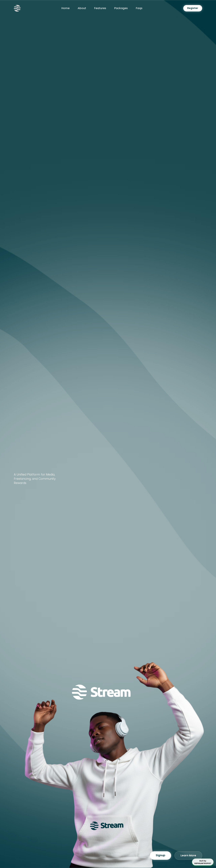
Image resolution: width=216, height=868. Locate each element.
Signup (160, 856)
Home (65, 8)
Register (193, 8)
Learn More (188, 857)
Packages (121, 8)
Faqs (139, 8)
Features (100, 8)
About (82, 8)
